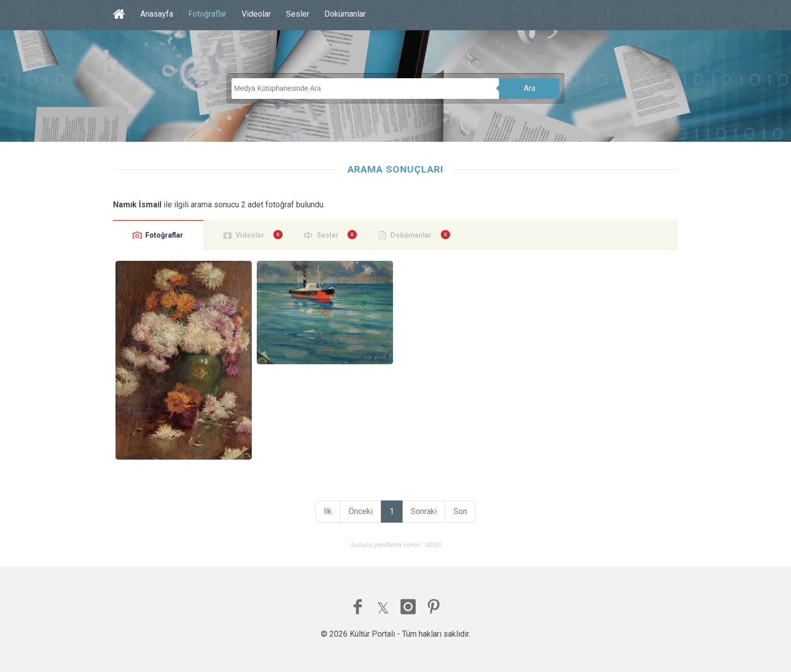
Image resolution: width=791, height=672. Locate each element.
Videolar (256, 14)
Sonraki (424, 511)
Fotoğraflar (207, 14)
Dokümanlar (345, 14)
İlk (328, 511)
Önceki (361, 511)
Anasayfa (157, 14)
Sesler (298, 14)
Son (460, 511)
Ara (529, 88)
